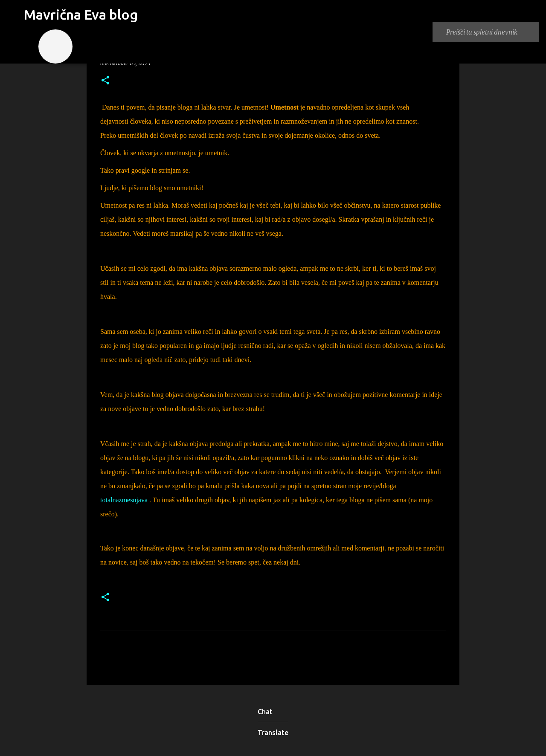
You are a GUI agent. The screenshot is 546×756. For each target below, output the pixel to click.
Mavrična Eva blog (81, 14)
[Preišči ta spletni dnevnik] (491, 32)
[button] (105, 81)
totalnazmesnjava (124, 500)
